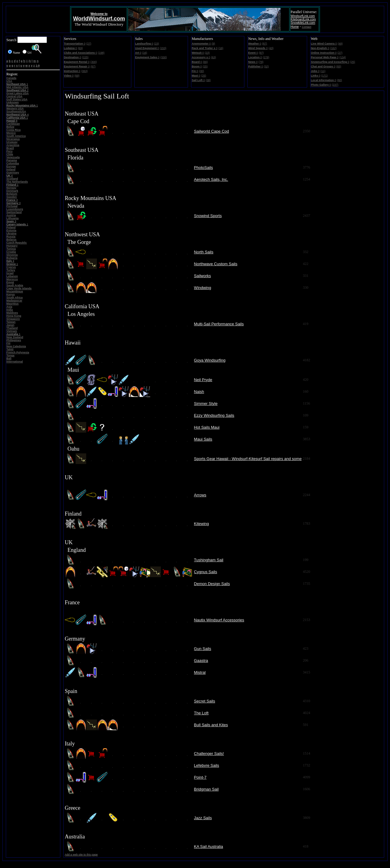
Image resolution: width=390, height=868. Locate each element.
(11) (323, 71)
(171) (324, 76)
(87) (93, 66)
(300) (94, 62)
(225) (85, 57)
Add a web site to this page (81, 855)
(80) (339, 80)
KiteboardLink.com (303, 19)
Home (295, 27)
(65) (339, 66)
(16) (145, 53)
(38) (208, 80)
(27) (89, 44)
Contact (307, 27)
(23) (157, 44)
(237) (335, 85)
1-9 (38, 66)
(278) (266, 57)
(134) (343, 57)
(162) (333, 48)
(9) (213, 44)
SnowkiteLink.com (303, 23)
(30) (201, 71)
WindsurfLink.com (303, 16)
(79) (261, 62)
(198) (101, 53)
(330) (163, 57)
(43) (271, 48)
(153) (163, 48)
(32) (266, 66)
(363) (85, 71)
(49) (340, 44)
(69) (80, 48)
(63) (214, 57)
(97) (261, 53)
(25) (205, 66)
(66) (205, 62)
